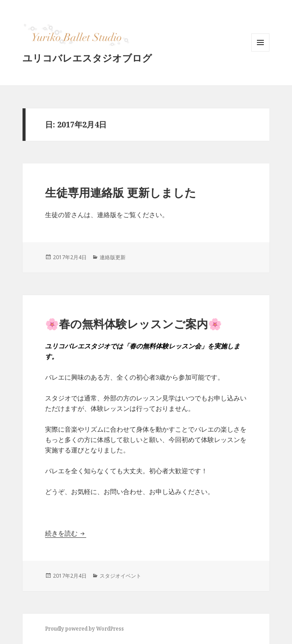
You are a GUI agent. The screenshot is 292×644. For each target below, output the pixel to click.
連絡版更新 (113, 257)
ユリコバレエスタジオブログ (87, 58)
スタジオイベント (120, 576)
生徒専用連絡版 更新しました (121, 192)
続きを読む (66, 533)
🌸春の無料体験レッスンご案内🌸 (133, 324)
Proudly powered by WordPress (84, 629)
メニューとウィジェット (260, 51)
